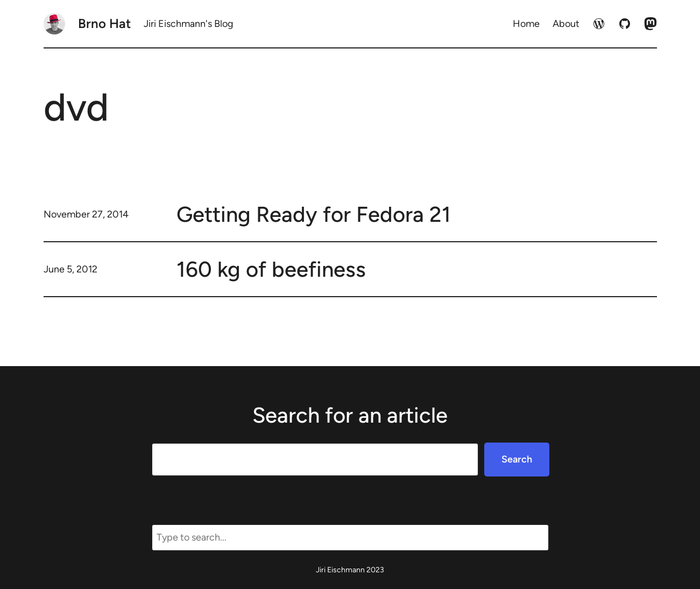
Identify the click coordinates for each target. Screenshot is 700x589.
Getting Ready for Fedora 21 (314, 214)
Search (517, 459)
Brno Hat (104, 23)
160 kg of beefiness (271, 269)
